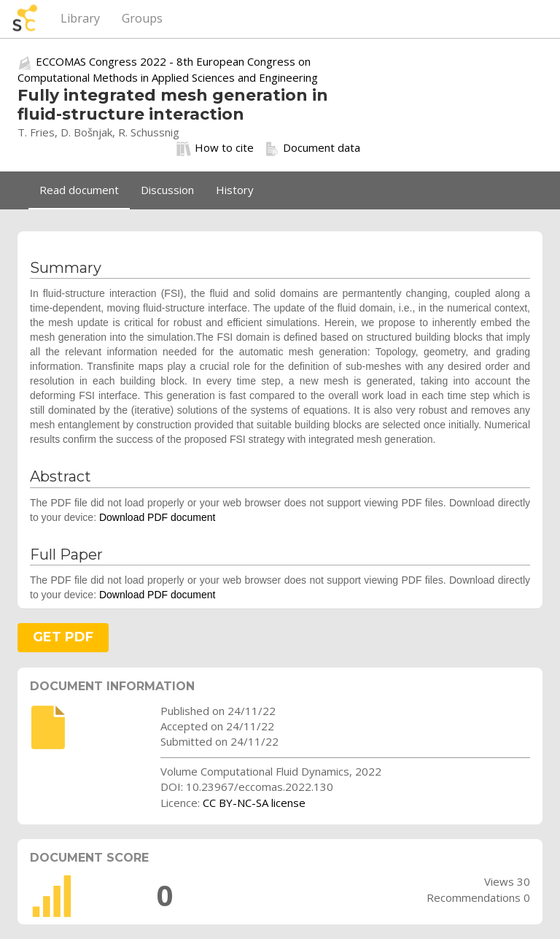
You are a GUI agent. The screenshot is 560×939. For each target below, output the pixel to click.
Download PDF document (157, 517)
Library (80, 18)
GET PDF (63, 637)
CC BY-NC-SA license (254, 803)
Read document (79, 190)
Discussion (167, 190)
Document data (312, 148)
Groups (142, 18)
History (235, 190)
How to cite (215, 148)
